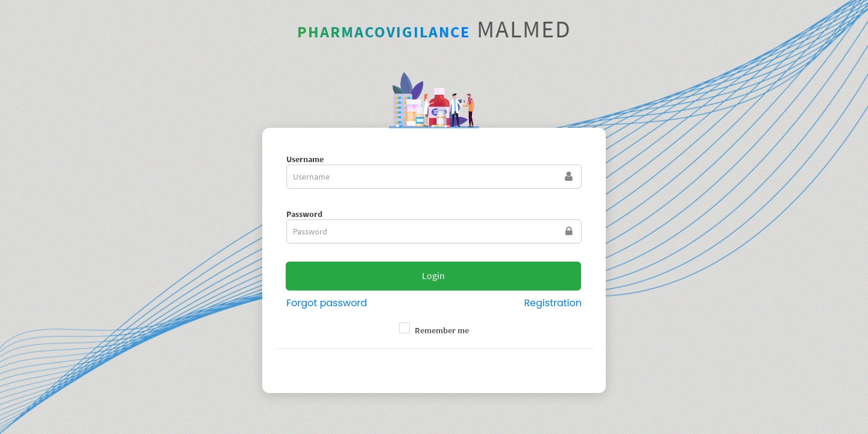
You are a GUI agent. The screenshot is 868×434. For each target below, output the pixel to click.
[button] (433, 276)
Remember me (442, 330)
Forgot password (327, 303)
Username (305, 159)
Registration (553, 303)
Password (304, 214)
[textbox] (434, 177)
